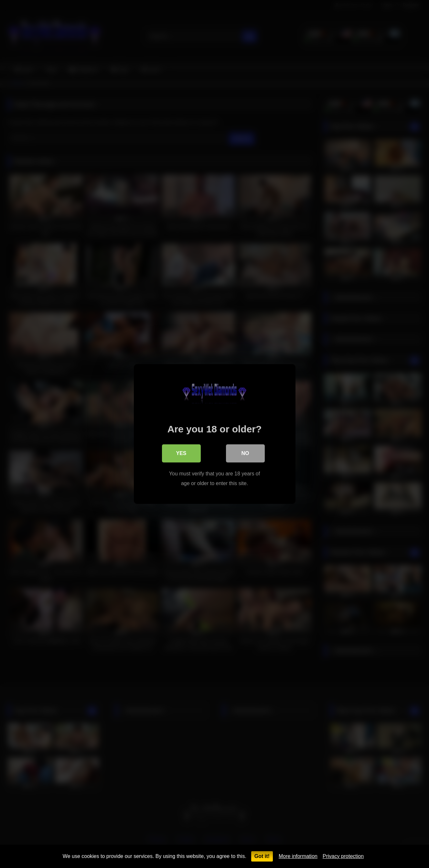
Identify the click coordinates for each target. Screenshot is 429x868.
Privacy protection (343, 856)
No (245, 453)
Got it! (262, 856)
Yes (181, 453)
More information (298, 856)
